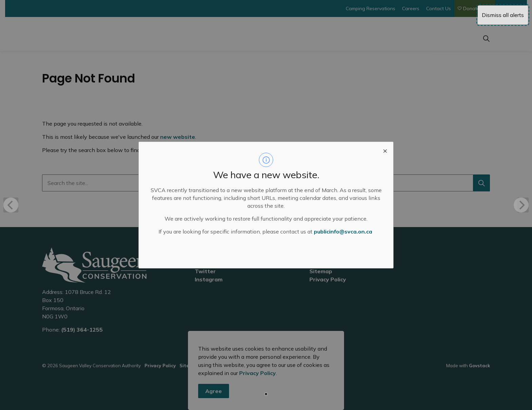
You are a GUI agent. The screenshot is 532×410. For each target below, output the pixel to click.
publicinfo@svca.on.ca (343, 231)
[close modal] (385, 150)
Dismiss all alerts (503, 15)
